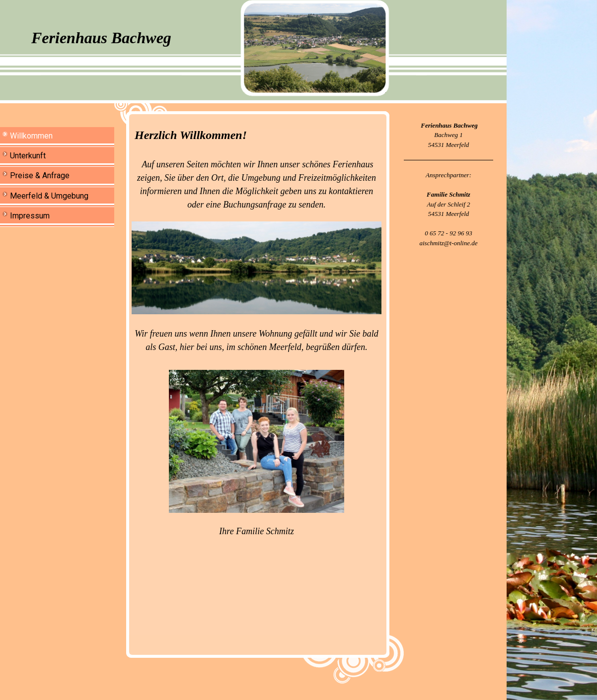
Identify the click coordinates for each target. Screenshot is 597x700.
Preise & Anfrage (40, 175)
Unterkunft (28, 156)
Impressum (30, 216)
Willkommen (31, 136)
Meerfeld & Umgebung (49, 196)
